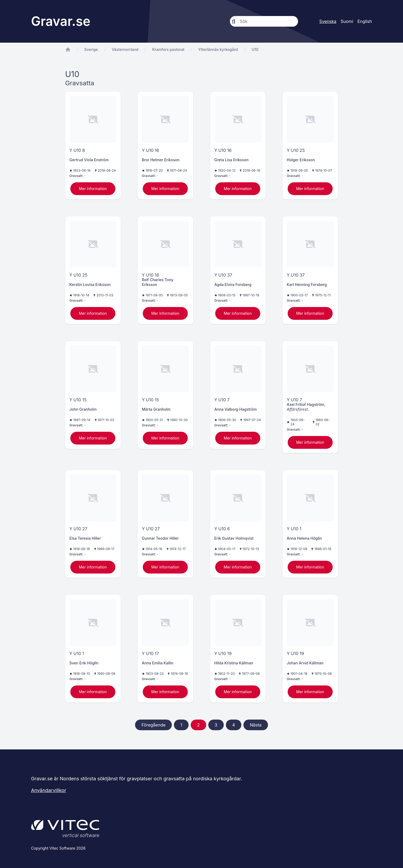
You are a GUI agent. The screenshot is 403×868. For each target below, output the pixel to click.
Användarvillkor (49, 790)
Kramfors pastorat (168, 49)
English (365, 21)
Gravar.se (61, 21)
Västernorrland (125, 49)
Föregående (153, 725)
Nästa (256, 725)
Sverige (91, 49)
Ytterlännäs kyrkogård (218, 49)
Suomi (347, 21)
